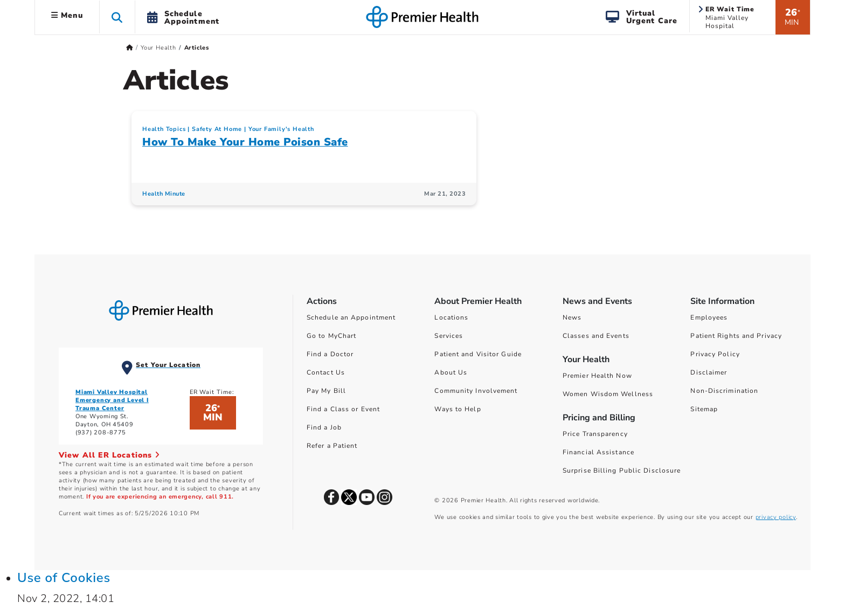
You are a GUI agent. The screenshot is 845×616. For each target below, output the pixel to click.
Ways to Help (458, 409)
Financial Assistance (598, 452)
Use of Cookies (64, 578)
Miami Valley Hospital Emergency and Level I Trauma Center (112, 400)
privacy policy (776, 517)
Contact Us (326, 372)
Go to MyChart (331, 336)
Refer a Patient (332, 446)
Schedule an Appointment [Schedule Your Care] (351, 317)
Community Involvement (476, 391)
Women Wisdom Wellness (608, 394)
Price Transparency (595, 434)
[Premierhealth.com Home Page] (130, 48)
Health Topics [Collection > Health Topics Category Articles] (164, 129)
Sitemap (704, 409)
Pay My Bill (326, 391)
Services (449, 336)
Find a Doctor (330, 354)
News (572, 317)
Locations (451, 317)
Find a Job (324, 427)
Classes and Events (596, 336)
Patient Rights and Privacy (736, 336)
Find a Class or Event (343, 409)
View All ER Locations (109, 455)
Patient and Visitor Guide (478, 354)
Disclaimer (709, 372)
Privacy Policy (715, 354)
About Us (451, 372)
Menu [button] (67, 15)
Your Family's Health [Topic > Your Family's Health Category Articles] (281, 129)
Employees (709, 317)
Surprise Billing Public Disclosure (622, 470)
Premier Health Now (597, 376)
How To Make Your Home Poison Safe (245, 142)
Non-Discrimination (724, 391)
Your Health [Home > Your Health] (158, 48)
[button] (117, 17)
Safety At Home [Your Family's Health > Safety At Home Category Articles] (217, 129)
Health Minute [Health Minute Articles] (164, 194)
